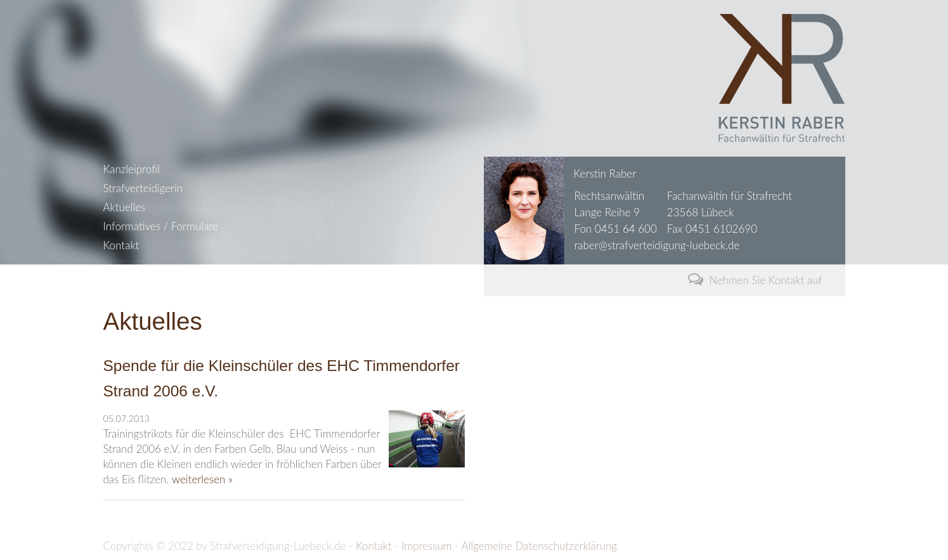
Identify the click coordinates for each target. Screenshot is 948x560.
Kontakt (121, 245)
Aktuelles (125, 207)
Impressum (426, 546)
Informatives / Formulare (161, 226)
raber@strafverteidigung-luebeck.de (657, 245)
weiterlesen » (202, 479)
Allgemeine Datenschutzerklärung (539, 546)
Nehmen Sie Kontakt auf (755, 279)
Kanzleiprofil (132, 169)
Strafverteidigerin (143, 188)
